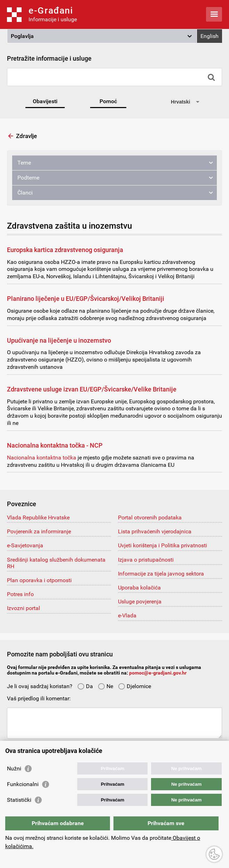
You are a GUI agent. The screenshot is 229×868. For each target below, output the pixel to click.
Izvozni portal (23, 608)
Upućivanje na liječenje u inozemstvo (59, 340)
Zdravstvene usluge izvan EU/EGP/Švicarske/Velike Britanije (92, 389)
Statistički (19, 800)
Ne (105, 686)
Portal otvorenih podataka (150, 517)
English (210, 36)
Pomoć (108, 101)
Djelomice (135, 686)
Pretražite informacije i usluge (49, 58)
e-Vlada (127, 615)
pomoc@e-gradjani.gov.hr (158, 673)
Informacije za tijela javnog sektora (161, 574)
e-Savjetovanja (25, 545)
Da (85, 686)
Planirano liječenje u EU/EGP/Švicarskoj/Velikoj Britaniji (86, 299)
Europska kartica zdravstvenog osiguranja (65, 250)
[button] (102, 36)
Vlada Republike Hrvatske (38, 517)
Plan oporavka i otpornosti (39, 580)
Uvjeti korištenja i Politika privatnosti (163, 545)
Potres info (20, 594)
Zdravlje (26, 136)
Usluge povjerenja (140, 601)
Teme (24, 163)
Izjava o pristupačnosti (146, 560)
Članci (25, 193)
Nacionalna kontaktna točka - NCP (55, 445)
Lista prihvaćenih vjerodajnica (155, 531)
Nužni (14, 768)
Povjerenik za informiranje (39, 531)
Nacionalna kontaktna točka (42, 458)
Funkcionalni (23, 784)
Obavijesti (45, 101)
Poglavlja (22, 36)
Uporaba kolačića (139, 588)
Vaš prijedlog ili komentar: (39, 698)
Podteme (28, 178)
